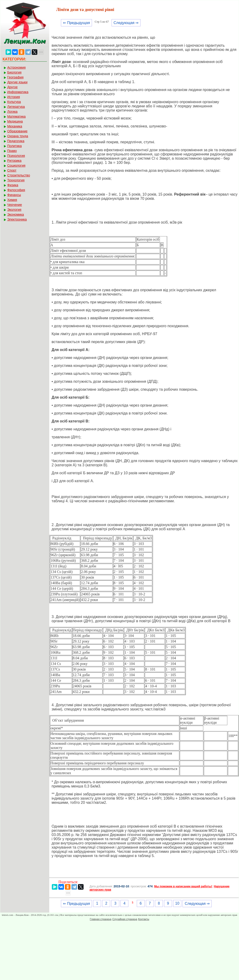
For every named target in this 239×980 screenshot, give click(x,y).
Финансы (14, 195)
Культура (14, 102)
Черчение (15, 205)
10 (177, 903)
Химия (12, 200)
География (15, 77)
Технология (16, 180)
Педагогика (16, 141)
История (14, 97)
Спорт (12, 170)
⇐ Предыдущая (76, 23)
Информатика (18, 92)
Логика (12, 112)
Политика (14, 146)
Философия (16, 190)
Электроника (17, 219)
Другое (12, 87)
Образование (17, 131)
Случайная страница (125, 919)
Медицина (15, 121)
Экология (14, 210)
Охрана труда (18, 136)
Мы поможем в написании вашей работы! (183, 886)
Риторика (14, 161)
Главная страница (101, 919)
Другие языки (17, 82)
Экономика (16, 214)
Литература (16, 107)
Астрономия (16, 67)
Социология (16, 165)
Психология (16, 156)
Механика (15, 126)
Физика (13, 185)
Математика (16, 116)
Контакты (144, 919)
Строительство (19, 175)
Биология (14, 72)
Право (12, 151)
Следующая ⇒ (126, 23)
